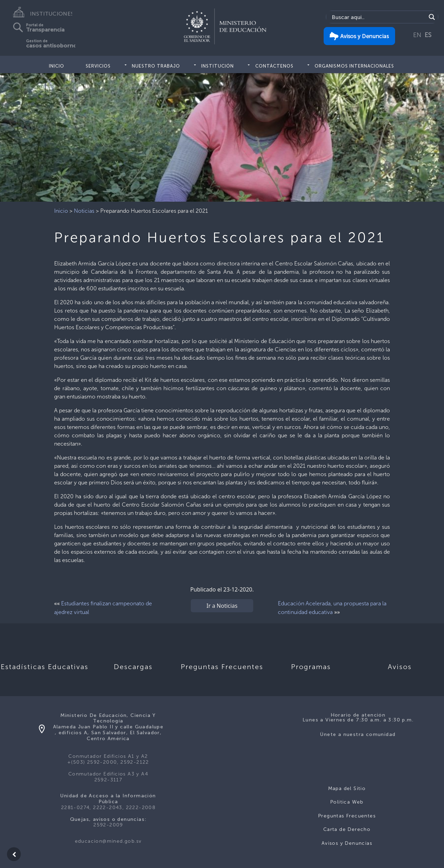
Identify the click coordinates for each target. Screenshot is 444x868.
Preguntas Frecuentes (347, 816)
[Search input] (378, 17)
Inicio (57, 66)
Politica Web (347, 802)
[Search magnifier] (432, 17)
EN (417, 35)
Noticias (84, 211)
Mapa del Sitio (347, 788)
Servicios (98, 66)
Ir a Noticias (222, 606)
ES (428, 35)
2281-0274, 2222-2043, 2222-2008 (108, 808)
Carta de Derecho (347, 829)
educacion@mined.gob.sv (108, 841)
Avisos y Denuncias (347, 843)
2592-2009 (108, 825)
